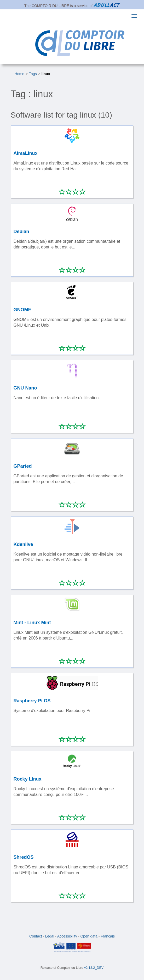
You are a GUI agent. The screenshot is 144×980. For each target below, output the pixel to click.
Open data (89, 936)
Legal (50, 936)
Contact (36, 936)
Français (108, 936)
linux (46, 74)
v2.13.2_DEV (94, 968)
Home (19, 74)
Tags (33, 74)
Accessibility (67, 936)
